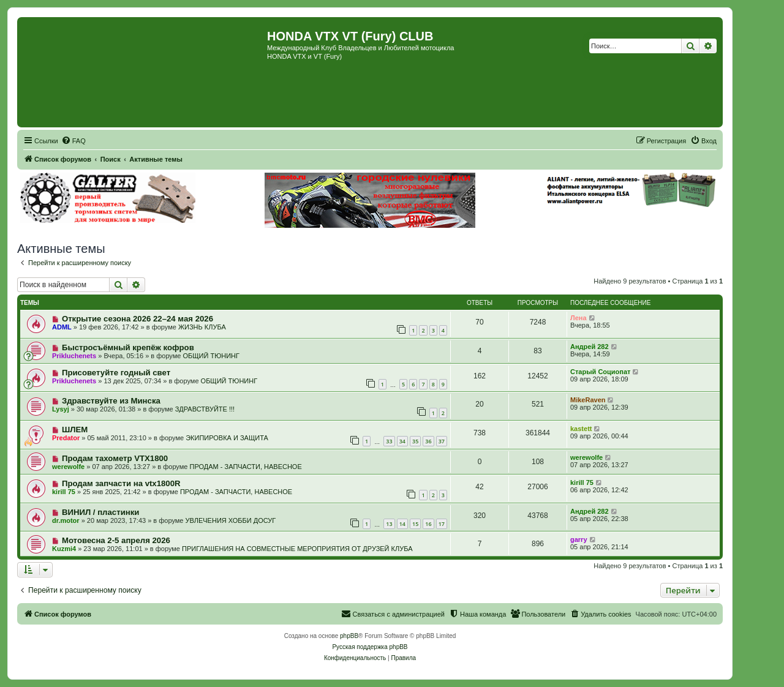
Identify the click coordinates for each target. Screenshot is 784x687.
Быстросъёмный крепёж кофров (128, 347)
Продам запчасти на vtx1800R (121, 483)
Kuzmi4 (64, 549)
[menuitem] (73, 141)
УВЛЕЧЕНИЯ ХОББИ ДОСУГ (231, 520)
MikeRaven (588, 400)
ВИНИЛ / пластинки (101, 512)
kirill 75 (64, 492)
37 (442, 441)
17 (442, 524)
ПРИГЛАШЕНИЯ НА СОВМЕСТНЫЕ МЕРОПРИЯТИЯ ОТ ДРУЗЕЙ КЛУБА (297, 549)
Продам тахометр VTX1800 (115, 458)
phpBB (349, 636)
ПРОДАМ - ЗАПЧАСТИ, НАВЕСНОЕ (245, 467)
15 (415, 524)
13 (389, 524)
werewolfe (68, 467)
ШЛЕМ (75, 430)
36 (428, 441)
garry (579, 539)
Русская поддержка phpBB (370, 647)
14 (402, 524)
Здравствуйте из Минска (111, 401)
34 (402, 441)
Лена (579, 318)
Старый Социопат (600, 372)
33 (389, 441)
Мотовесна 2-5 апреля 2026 (116, 540)
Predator (66, 438)
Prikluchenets (74, 356)
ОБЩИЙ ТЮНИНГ (211, 356)
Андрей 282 (590, 347)
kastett (581, 429)
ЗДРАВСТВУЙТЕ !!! (205, 409)
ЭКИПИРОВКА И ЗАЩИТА (227, 438)
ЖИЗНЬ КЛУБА (202, 327)
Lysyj (61, 409)
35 (415, 441)
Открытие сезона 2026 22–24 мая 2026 (138, 319)
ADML (62, 327)
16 (428, 524)
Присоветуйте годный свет (116, 373)
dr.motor (66, 520)
